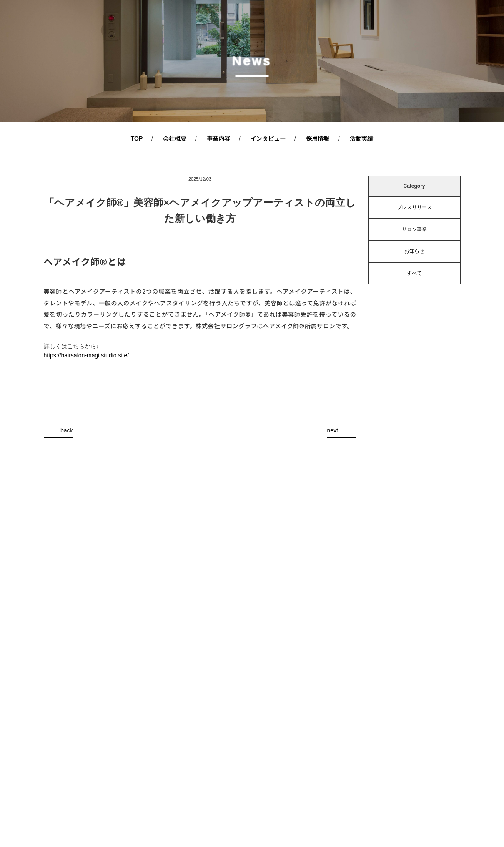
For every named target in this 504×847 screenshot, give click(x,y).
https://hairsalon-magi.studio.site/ (87, 355)
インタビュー (268, 138)
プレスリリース (414, 207)
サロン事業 (414, 229)
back (67, 430)
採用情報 (318, 138)
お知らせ (414, 251)
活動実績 (361, 138)
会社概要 (175, 138)
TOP (137, 138)
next (333, 430)
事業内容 (218, 138)
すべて (414, 273)
